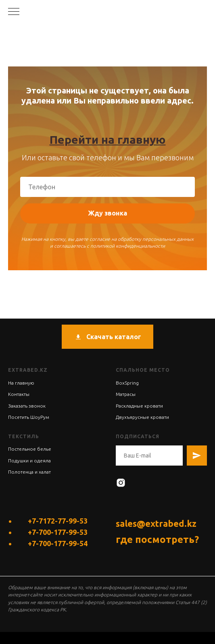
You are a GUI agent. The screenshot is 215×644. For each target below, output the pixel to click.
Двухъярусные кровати (142, 417)
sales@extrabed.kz (156, 523)
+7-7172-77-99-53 (58, 521)
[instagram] (121, 483)
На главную (21, 383)
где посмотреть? (157, 539)
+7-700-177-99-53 (58, 532)
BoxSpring (127, 383)
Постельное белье (30, 449)
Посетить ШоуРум (29, 417)
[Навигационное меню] (14, 12)
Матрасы (126, 394)
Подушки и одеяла (29, 461)
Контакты (19, 394)
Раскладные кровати (139, 406)
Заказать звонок (27, 406)
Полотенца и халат (29, 472)
